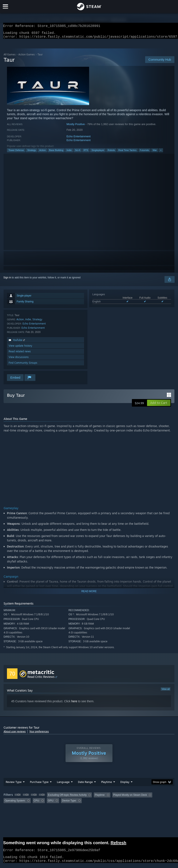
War (155, 153)
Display (125, 784)
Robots (111, 153)
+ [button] (161, 153)
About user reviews (15, 734)
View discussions (19, 360)
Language (63, 784)
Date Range (85, 784)
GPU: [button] (51, 803)
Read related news (20, 354)
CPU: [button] (37, 803)
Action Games (27, 57)
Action (42, 153)
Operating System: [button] (15, 803)
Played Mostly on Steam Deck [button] (130, 797)
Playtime (106, 784)
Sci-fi (78, 153)
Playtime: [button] (100, 797)
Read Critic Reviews (41, 679)
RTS (86, 153)
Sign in (7, 280)
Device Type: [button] (69, 803)
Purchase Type (39, 784)
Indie (69, 153)
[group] (89, 800)
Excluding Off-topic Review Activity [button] (67, 797)
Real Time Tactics (127, 153)
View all (166, 692)
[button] (159, 405)
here (74, 704)
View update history (20, 348)
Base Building (56, 153)
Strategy (31, 153)
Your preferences (39, 734)
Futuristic (145, 153)
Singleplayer (98, 153)
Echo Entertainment (79, 139)
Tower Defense (16, 153)
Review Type (14, 784)
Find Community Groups (23, 365)
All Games (10, 57)
